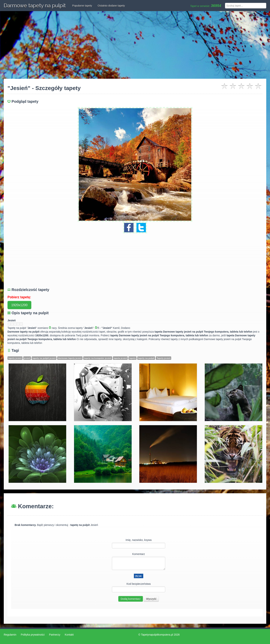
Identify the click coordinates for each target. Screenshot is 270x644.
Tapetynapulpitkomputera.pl (157, 635)
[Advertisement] (135, 45)
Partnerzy (55, 635)
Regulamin (10, 635)
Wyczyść (151, 599)
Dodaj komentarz (131, 599)
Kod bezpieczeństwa (139, 584)
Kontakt (69, 635)
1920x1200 (19, 305)
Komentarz (139, 554)
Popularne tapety (82, 6)
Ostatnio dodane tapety (111, 6)
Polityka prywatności (33, 635)
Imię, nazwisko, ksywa (139, 540)
